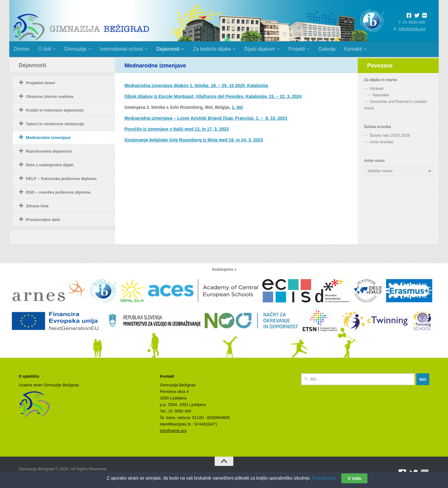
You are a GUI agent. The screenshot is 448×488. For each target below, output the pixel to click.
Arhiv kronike (381, 142)
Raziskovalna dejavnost (49, 151)
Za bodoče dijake (212, 49)
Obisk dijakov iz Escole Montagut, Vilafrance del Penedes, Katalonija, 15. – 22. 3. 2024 (213, 96)
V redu (354, 481)
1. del (237, 107)
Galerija (327, 49)
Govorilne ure (382, 101)
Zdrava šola (37, 206)
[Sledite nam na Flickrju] (425, 473)
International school (121, 49)
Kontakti (353, 49)
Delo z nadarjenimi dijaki (50, 165)
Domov (22, 49)
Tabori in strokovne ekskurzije (55, 124)
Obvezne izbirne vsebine (50, 97)
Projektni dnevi (40, 83)
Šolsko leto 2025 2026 (390, 135)
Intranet (376, 88)
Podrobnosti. (324, 480)
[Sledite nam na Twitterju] (414, 473)
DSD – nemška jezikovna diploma (58, 192)
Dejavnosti (168, 49)
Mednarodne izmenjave (48, 138)
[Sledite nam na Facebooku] (403, 473)
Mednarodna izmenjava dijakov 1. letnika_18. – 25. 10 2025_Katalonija (196, 85)
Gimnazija (75, 49)
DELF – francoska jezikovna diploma (61, 179)
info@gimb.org (412, 29)
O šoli (45, 49)
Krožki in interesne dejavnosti (55, 110)
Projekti (297, 49)
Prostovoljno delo (43, 220)
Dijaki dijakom (260, 49)
